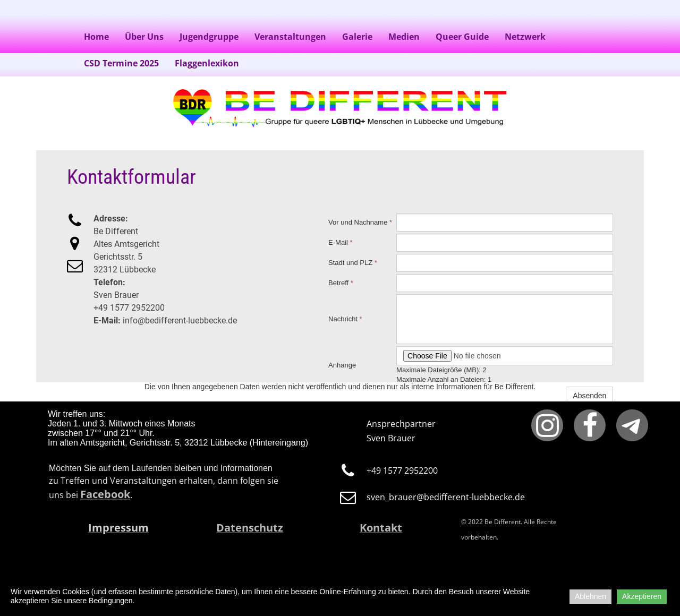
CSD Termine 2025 (121, 63)
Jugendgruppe (209, 37)
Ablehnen (590, 596)
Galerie (357, 37)
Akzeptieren (642, 596)
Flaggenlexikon (207, 63)
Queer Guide (462, 37)
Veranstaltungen (290, 37)
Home (96, 37)
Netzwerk (525, 37)
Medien (404, 37)
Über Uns (144, 37)
